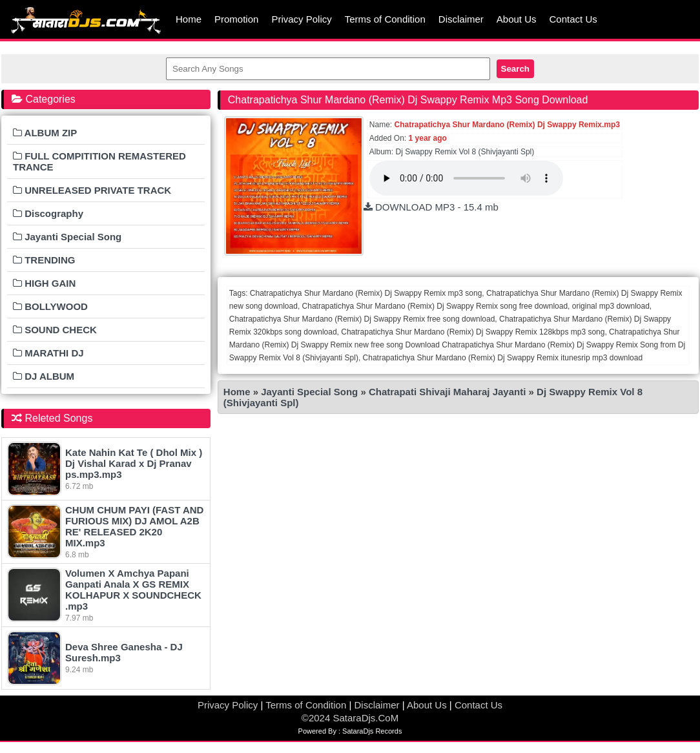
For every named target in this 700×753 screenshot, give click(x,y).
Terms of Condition (385, 19)
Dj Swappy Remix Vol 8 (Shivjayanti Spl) (465, 152)
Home (189, 19)
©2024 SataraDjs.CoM (350, 718)
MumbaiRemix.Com (85, 19)
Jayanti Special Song (309, 392)
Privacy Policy (301, 19)
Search (515, 69)
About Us (517, 19)
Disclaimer (461, 19)
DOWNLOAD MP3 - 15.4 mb (431, 207)
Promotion (236, 19)
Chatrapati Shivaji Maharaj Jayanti (449, 392)
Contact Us (573, 19)
